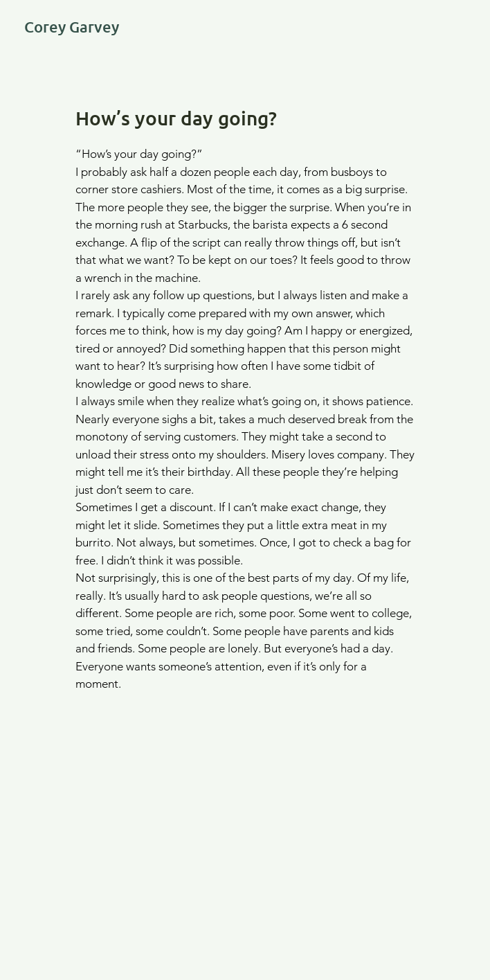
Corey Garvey (72, 27)
